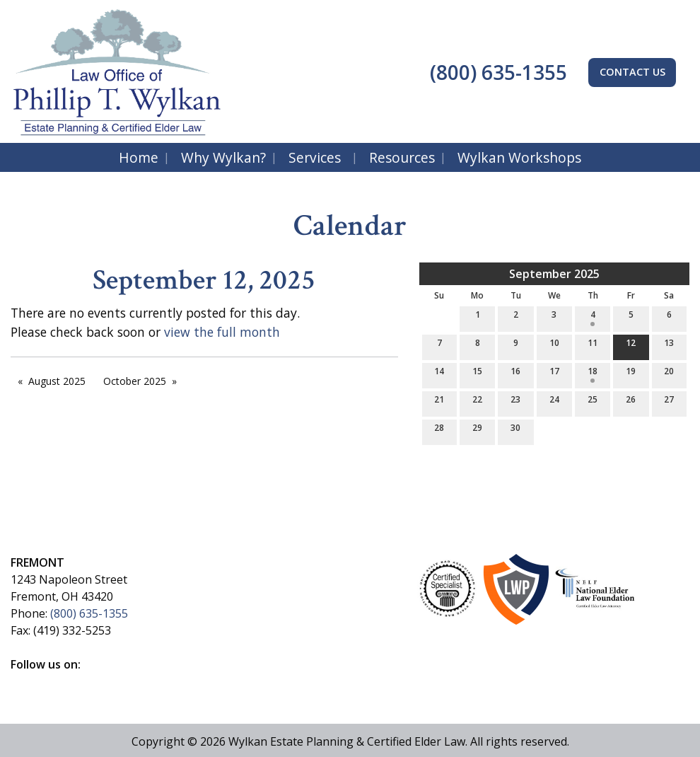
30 (515, 430)
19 (631, 374)
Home (139, 157)
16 (515, 374)
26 (631, 402)
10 (554, 346)
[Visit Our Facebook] (22, 681)
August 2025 (57, 381)
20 (669, 374)
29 (477, 430)
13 (669, 346)
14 (439, 374)
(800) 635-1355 (496, 72)
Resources (402, 157)
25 (593, 402)
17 (554, 374)
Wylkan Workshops (519, 157)
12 (631, 346)
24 (554, 402)
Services (315, 157)
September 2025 (554, 274)
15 (477, 374)
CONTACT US (632, 72)
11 (593, 346)
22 (477, 402)
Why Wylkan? (223, 157)
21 (439, 402)
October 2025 (135, 381)
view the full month (222, 332)
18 (593, 374)
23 (515, 402)
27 (669, 402)
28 (439, 430)
